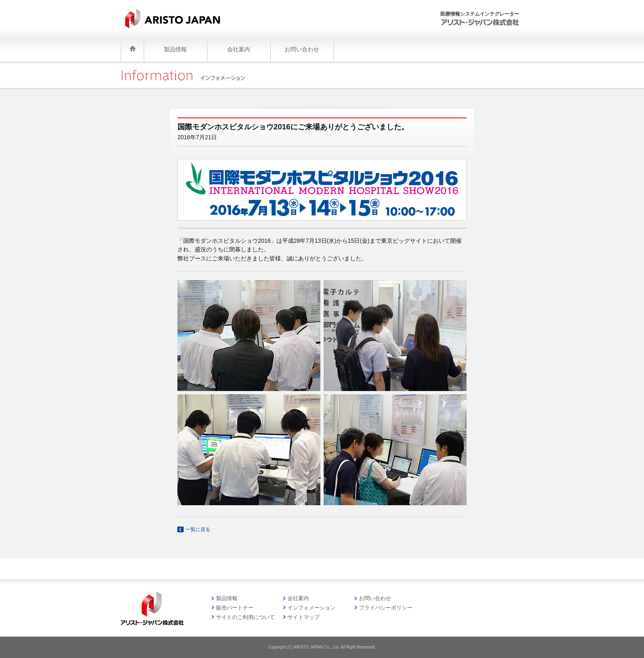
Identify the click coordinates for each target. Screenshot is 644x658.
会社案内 (298, 598)
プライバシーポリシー (386, 608)
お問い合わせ (375, 598)
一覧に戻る (198, 529)
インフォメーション (312, 608)
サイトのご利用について (245, 617)
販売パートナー (235, 608)
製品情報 (227, 598)
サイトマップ (304, 617)
